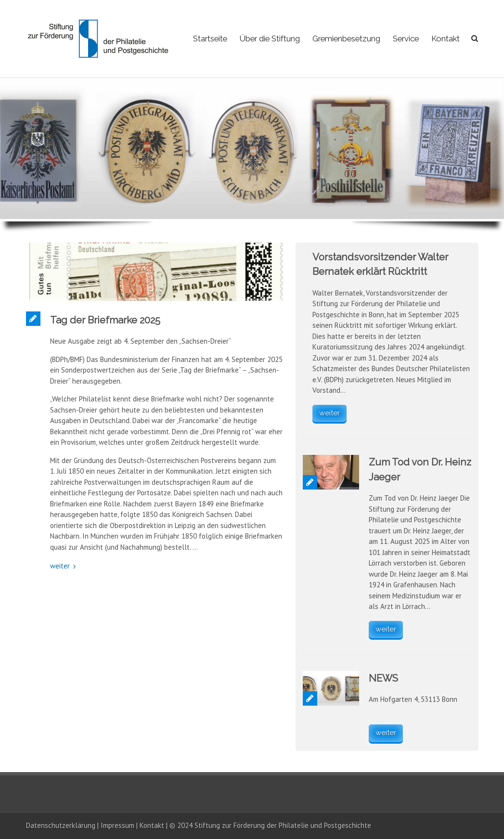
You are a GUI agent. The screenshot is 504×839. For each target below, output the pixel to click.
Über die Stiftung (270, 39)
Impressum (117, 825)
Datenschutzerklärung (61, 825)
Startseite (210, 39)
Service (406, 39)
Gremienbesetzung (346, 39)
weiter (60, 566)
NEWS (383, 678)
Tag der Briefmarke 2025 (105, 320)
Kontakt (446, 39)
